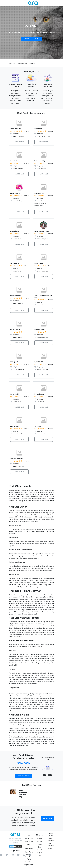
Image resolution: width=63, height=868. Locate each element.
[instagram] (13, 855)
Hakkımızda (29, 839)
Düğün (39, 853)
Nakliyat (40, 841)
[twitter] (7, 855)
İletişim (50, 848)
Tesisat (40, 850)
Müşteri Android (29, 862)
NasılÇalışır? (29, 841)
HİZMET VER (48, 818)
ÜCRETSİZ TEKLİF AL (31, 39)
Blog (29, 844)
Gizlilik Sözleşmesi (50, 840)
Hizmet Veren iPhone (29, 858)
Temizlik (40, 839)
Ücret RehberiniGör (23, 776)
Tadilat (40, 844)
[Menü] (4, 3)
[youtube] (18, 855)
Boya (40, 847)
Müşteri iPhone (29, 865)
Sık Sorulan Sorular (50, 835)
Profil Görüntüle (19, 142)
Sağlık (40, 856)
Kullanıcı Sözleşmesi (50, 845)
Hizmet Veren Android (29, 853)
